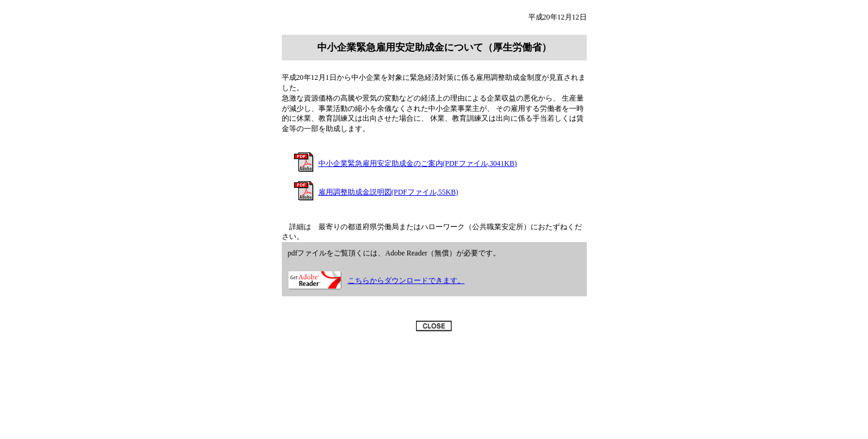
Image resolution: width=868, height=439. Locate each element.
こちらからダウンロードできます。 (406, 280)
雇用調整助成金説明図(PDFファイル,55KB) (389, 192)
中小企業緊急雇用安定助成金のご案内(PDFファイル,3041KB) (418, 163)
